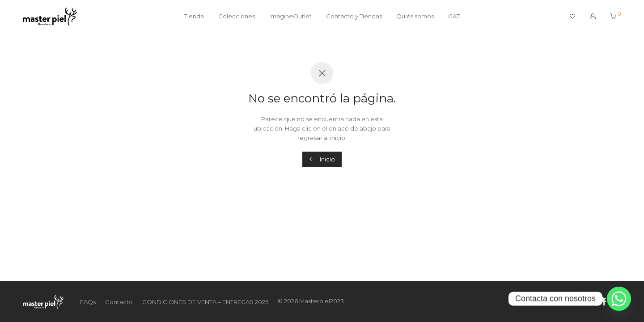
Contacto (119, 302)
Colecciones (237, 16)
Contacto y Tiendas (354, 16)
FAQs (88, 302)
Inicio (322, 159)
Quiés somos (415, 16)
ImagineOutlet (290, 16)
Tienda (194, 16)
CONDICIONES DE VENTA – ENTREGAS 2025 (205, 302)
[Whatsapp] (619, 299)
